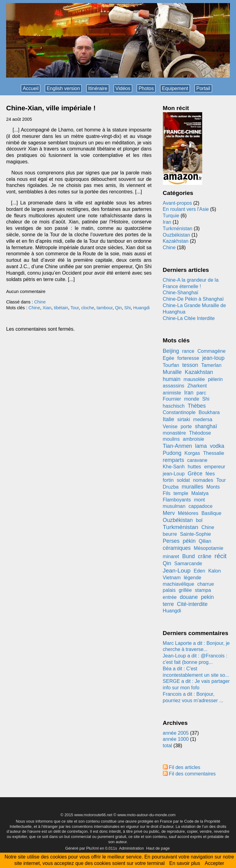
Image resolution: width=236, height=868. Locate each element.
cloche (88, 308)
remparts (173, 460)
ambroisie (193, 439)
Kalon (215, 571)
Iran (167, 222)
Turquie (171, 216)
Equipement (175, 88)
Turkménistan (178, 228)
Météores (188, 513)
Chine (40, 302)
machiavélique (179, 584)
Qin (118, 308)
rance (188, 351)
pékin (189, 541)
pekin (207, 597)
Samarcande (188, 563)
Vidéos (123, 88)
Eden (199, 571)
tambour (104, 308)
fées (210, 474)
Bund (189, 556)
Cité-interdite (192, 604)
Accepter (214, 863)
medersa (203, 419)
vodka (217, 446)
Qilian (205, 541)
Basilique (211, 513)
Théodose (200, 433)
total (168, 746)
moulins (171, 439)
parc (201, 393)
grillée (185, 590)
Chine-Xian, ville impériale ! (51, 108)
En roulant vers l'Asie (186, 209)
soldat (183, 480)
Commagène (211, 351)
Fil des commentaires (192, 774)
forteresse (188, 358)
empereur (214, 467)
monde (192, 399)
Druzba (171, 487)
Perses (171, 541)
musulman (174, 506)
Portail (203, 88)
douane (189, 597)
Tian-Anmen (177, 446)
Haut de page (158, 848)
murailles (192, 487)
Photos (146, 88)
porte (186, 426)
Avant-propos (177, 203)
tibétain (61, 308)
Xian (47, 308)
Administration (131, 848)
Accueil (31, 88)
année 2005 (176, 733)
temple (181, 493)
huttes (195, 467)
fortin (168, 480)
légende (193, 578)
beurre (170, 534)
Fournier (172, 399)
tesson (190, 365)
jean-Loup (174, 474)
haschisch (174, 406)
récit (220, 556)
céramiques (177, 548)
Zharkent (197, 386)
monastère (175, 433)
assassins (174, 386)
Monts (213, 487)
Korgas (192, 453)
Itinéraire (98, 88)
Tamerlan (211, 365)
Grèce (195, 474)
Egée (169, 358)
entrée (170, 597)
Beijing (171, 351)
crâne (205, 556)
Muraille (172, 372)
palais (169, 590)
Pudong (172, 453)
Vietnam (172, 578)
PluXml (92, 848)
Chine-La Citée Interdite (189, 318)
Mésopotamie (209, 548)
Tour (75, 308)
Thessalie (214, 453)
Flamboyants (177, 500)
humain (172, 379)
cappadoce (200, 506)
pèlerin (215, 379)
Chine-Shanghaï (181, 293)
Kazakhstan (176, 241)
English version (63, 88)
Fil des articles (185, 767)
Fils (167, 493)
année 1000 (176, 739)
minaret (171, 556)
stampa (203, 590)
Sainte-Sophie (196, 534)
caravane (197, 460)
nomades (203, 480)
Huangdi (141, 308)
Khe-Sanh (174, 467)
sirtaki (184, 419)
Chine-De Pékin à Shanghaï (193, 299)
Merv (169, 513)
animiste (172, 393)
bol (199, 520)
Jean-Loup (177, 571)
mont (199, 500)
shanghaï (206, 426)
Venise (170, 426)
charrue (206, 584)
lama (201, 446)
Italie (169, 419)
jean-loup (213, 358)
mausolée (194, 379)
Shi (128, 308)
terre (168, 604)
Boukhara (209, 412)
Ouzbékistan (177, 235)
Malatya (200, 493)
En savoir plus (185, 863)
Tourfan (171, 365)
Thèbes (197, 406)
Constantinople (179, 412)
